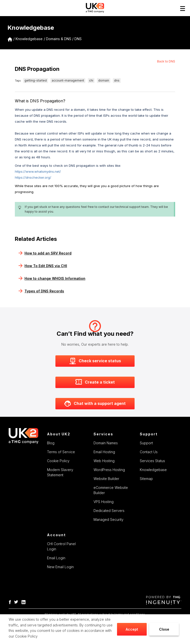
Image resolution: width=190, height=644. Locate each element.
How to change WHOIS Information (52, 278)
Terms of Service (61, 452)
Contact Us (149, 452)
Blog (51, 443)
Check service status (95, 361)
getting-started (36, 80)
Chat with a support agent (95, 404)
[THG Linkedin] (25, 602)
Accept (132, 629)
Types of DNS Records (41, 291)
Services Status (152, 461)
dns (117, 80)
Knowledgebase (29, 39)
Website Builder (106, 479)
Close (164, 629)
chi (91, 80)
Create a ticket (95, 382)
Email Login (56, 558)
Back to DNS (166, 61)
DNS (78, 39)
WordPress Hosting (109, 470)
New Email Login (60, 567)
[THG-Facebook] (11, 602)
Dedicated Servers (109, 511)
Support (146, 443)
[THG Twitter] (17, 602)
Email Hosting (104, 452)
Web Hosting (104, 461)
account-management (68, 80)
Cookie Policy (26, 636)
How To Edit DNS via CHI (43, 266)
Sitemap (146, 479)
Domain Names (106, 443)
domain (104, 80)
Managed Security (108, 519)
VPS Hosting (104, 502)
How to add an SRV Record (45, 253)
